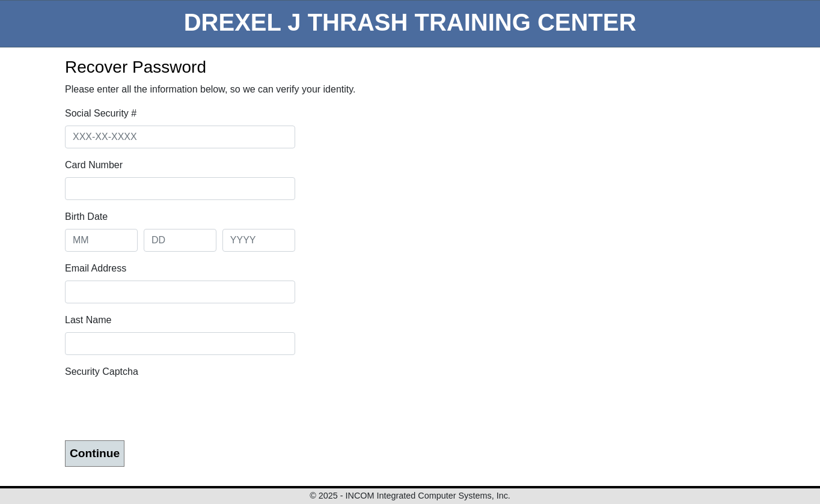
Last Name (88, 320)
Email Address (96, 268)
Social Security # (101, 113)
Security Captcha (102, 372)
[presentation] (156, 407)
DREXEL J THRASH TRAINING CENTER (410, 22)
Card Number (94, 165)
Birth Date (86, 217)
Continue (95, 453)
